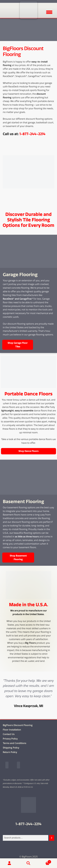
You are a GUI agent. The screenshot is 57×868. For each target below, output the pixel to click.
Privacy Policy (10, 739)
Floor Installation (12, 730)
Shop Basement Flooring (18, 557)
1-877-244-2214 (32, 134)
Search (29, 863)
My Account (10, 863)
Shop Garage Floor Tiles (18, 345)
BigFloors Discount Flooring (18, 725)
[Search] (52, 838)
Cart (45, 861)
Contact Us (9, 734)
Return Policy (10, 752)
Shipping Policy (11, 748)
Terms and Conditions (15, 743)
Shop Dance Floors (28, 451)
